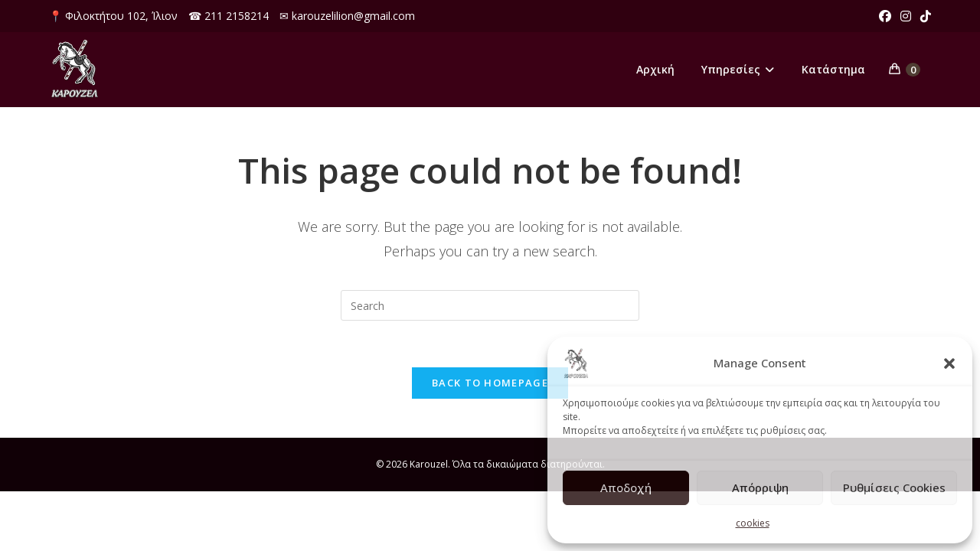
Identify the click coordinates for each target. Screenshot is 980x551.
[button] (949, 364)
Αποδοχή (626, 487)
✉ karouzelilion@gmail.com (347, 16)
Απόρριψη (760, 487)
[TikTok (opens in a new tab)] (923, 16)
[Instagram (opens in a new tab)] (906, 16)
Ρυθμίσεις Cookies (894, 487)
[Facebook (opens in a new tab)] (885, 16)
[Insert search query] (490, 305)
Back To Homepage (490, 383)
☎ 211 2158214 (229, 16)
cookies (753, 523)
